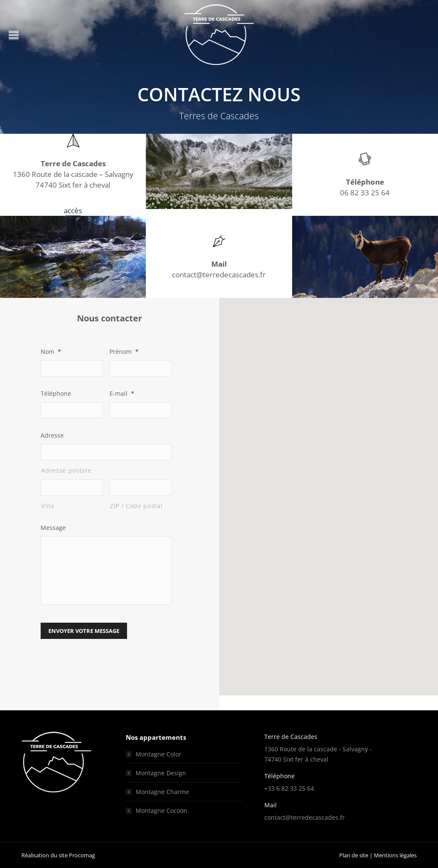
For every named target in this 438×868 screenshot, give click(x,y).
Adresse (52, 435)
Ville (48, 506)
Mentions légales (395, 855)
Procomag (82, 855)
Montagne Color (158, 754)
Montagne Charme (162, 792)
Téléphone (56, 393)
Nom (51, 352)
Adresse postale (66, 470)
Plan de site (354, 855)
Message (53, 528)
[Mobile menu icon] (14, 35)
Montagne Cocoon (161, 811)
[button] (328, 489)
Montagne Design (161, 773)
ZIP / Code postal (136, 506)
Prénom (124, 352)
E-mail (122, 393)
